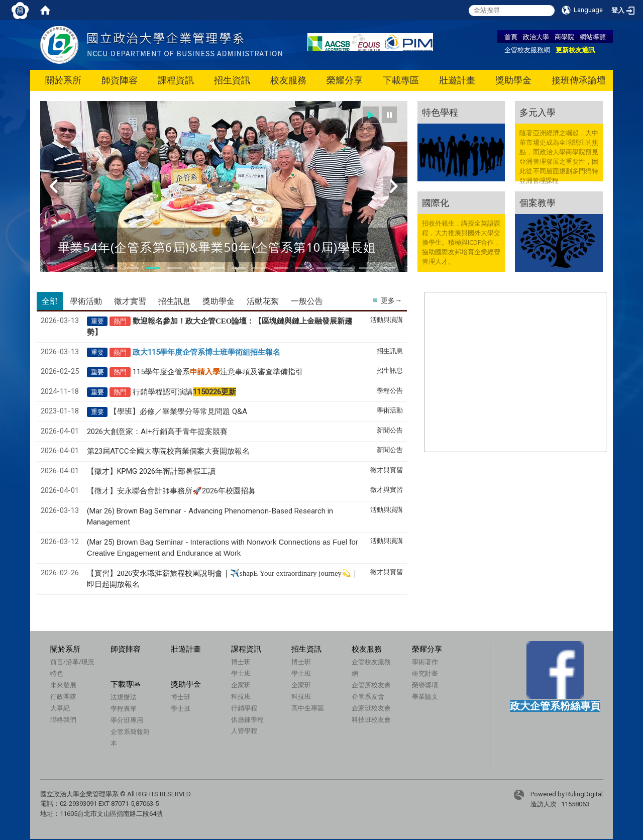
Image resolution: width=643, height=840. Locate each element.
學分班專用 (127, 720)
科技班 (241, 696)
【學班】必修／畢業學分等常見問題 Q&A (178, 411)
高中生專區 (308, 708)
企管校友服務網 (527, 50)
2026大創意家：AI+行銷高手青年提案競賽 (157, 432)
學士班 (241, 673)
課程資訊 (176, 80)
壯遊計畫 (457, 80)
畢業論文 (425, 696)
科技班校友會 (371, 719)
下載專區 (401, 80)
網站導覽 (593, 37)
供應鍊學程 (247, 719)
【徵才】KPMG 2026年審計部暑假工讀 (151, 471)
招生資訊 (232, 80)
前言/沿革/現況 (72, 662)
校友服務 (288, 80)
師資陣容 (120, 80)
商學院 (564, 37)
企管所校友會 (371, 685)
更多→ (391, 300)
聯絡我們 (63, 719)
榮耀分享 (345, 80)
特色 (57, 673)
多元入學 (538, 112)
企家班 (241, 685)
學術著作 (425, 662)
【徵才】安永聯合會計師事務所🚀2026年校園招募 (171, 491)
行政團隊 (63, 696)
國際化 (436, 202)
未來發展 (63, 685)
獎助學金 (513, 80)
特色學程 (440, 112)
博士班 (241, 662)
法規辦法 (124, 697)
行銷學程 (244, 708)
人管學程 (244, 730)
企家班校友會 (371, 708)
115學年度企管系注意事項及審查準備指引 (218, 372)
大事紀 (60, 708)
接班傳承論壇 (579, 80)
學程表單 (124, 708)
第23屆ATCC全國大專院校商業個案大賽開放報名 (168, 451)
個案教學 (538, 202)
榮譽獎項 (425, 685)
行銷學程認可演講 (184, 392)
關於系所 (63, 80)
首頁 (511, 37)
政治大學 (536, 37)
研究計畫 (425, 673)
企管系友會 (368, 696)
